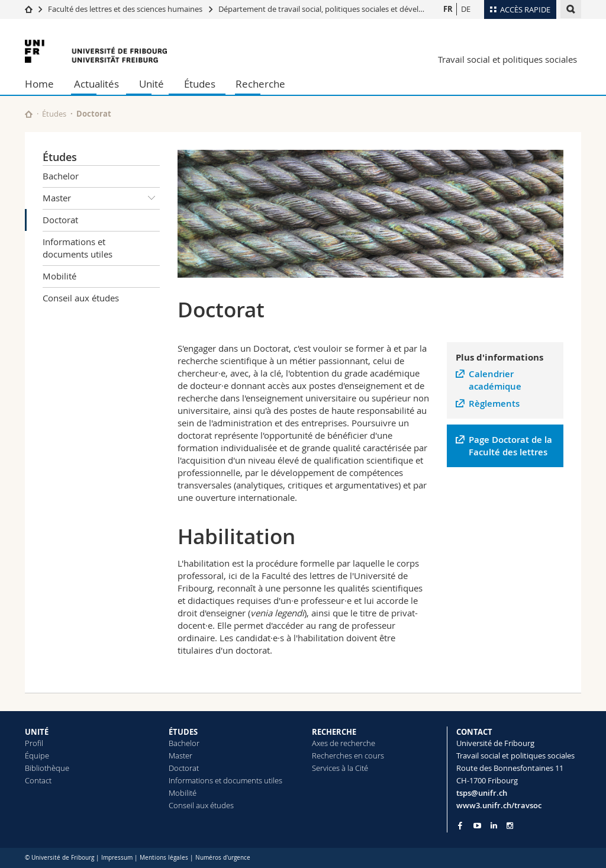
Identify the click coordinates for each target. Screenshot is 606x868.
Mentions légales (164, 858)
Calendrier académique (495, 380)
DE (466, 9)
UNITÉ (37, 732)
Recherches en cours (348, 756)
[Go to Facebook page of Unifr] (460, 825)
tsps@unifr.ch (482, 793)
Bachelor (61, 176)
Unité (151, 84)
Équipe (37, 756)
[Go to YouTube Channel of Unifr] (477, 826)
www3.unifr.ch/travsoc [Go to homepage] (499, 805)
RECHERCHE (334, 732)
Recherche (260, 84)
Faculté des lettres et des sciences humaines (126, 9)
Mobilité (59, 276)
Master (101, 198)
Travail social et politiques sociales (507, 59)
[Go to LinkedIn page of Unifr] (494, 826)
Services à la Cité (340, 768)
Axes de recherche (344, 743)
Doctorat (60, 220)
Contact (38, 780)
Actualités (96, 84)
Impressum (117, 858)
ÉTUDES (183, 732)
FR (448, 9)
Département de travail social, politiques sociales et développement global (349, 9)
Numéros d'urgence (223, 858)
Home (39, 84)
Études (200, 84)
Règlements (494, 404)
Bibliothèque (47, 768)
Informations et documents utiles (78, 248)
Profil (34, 743)
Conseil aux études (81, 298)
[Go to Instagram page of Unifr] (510, 826)
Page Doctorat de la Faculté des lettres (510, 446)
